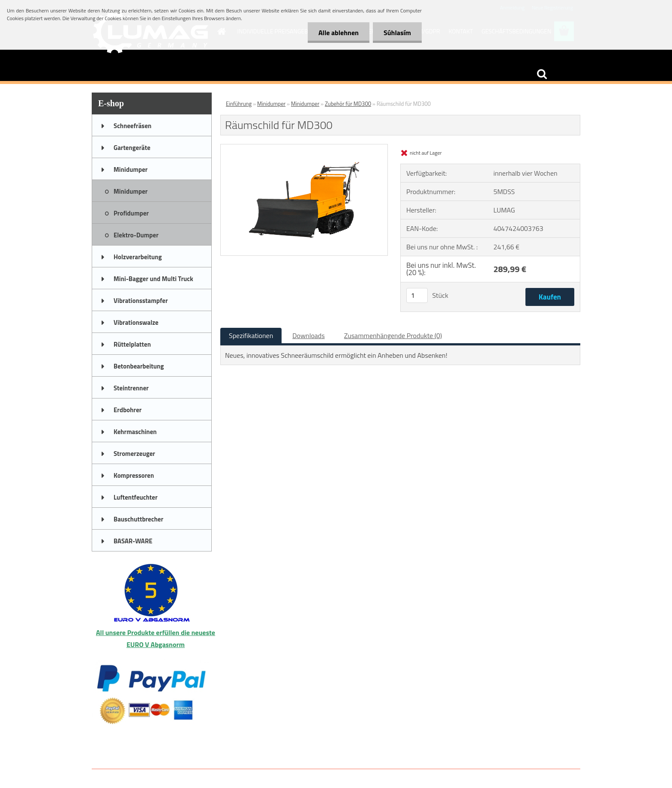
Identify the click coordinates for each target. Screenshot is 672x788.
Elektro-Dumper (136, 235)
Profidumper (131, 213)
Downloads (309, 336)
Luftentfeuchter (136, 497)
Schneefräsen (132, 126)
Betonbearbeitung (139, 366)
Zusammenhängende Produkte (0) (393, 336)
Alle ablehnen (339, 33)
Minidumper (130, 169)
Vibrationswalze (136, 322)
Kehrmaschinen (135, 432)
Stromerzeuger (134, 454)
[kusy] (417, 295)
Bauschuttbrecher (138, 519)
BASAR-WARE (133, 541)
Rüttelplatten (132, 344)
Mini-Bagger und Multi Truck (153, 279)
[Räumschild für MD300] (304, 148)
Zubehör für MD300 (348, 104)
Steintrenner (131, 388)
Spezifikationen (251, 336)
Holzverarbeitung (138, 257)
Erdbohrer (127, 410)
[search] (542, 74)
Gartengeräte (132, 148)
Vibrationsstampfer (141, 301)
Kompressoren (134, 475)
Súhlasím (397, 33)
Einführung (239, 104)
